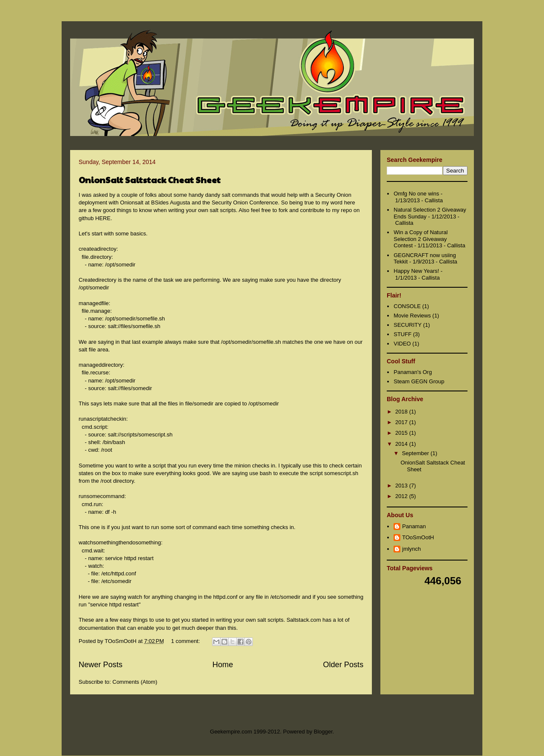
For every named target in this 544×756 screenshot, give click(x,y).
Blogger (323, 732)
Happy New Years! (416, 271)
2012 (402, 496)
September (416, 453)
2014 (402, 444)
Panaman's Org (413, 372)
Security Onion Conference (245, 202)
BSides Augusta (171, 202)
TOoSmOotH (418, 537)
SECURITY (408, 325)
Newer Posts (101, 665)
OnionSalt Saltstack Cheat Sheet (150, 180)
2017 (402, 422)
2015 (402, 433)
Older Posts (343, 665)
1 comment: (186, 641)
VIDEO (402, 344)
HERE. (104, 218)
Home (223, 665)
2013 (402, 486)
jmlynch (411, 549)
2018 (402, 412)
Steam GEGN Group (419, 381)
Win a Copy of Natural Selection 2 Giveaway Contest (421, 239)
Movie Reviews (412, 316)
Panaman (414, 526)
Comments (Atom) (135, 682)
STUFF (402, 334)
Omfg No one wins (416, 194)
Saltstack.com (304, 620)
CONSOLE (407, 306)
